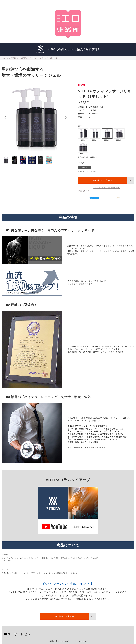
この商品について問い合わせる (106, 188)
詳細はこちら (84, 191)
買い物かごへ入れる (103, 180)
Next (65, 118)
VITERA (86, 3)
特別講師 (67, 3)
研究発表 (49, 3)
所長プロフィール (31, 3)
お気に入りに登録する (131, 180)
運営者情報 (105, 3)
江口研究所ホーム (13, 3)
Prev (6, 118)
